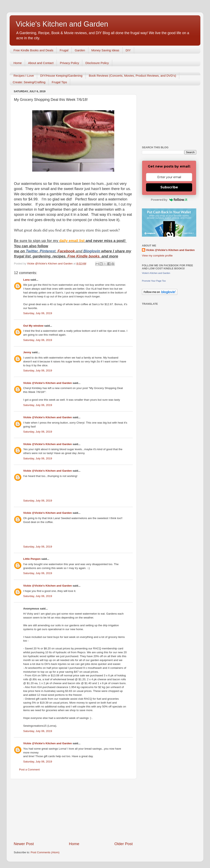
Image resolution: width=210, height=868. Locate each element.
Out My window (33, 326)
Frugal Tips (59, 82)
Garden (80, 50)
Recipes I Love (24, 76)
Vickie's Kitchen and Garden (62, 24)
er (36, 251)
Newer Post (24, 844)
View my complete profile (157, 256)
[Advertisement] (73, 810)
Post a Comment (29, 770)
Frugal (64, 50)
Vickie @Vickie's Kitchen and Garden (47, 383)
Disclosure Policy (97, 63)
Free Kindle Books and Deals (33, 50)
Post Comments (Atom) (45, 852)
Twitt (30, 251)
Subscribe (169, 187)
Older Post (124, 844)
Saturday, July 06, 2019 (38, 313)
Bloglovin (92, 251)
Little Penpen (32, 559)
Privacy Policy (69, 63)
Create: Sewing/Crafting (29, 82)
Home (18, 63)
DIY (128, 50)
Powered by (169, 200)
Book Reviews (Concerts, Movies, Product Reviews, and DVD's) (132, 76)
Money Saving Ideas (105, 50)
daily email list (72, 241)
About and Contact (41, 63)
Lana (26, 280)
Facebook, (67, 251)
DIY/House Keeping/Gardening (61, 76)
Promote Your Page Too (154, 281)
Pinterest (47, 251)
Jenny (27, 352)
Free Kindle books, (84, 256)
